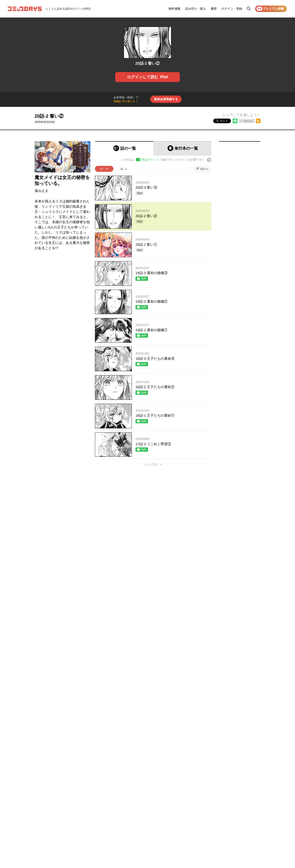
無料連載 (174, 9)
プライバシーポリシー (247, 804)
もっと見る (151, 464)
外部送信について (244, 810)
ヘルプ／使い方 (214, 804)
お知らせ (210, 797)
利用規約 (238, 797)
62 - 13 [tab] (104, 169)
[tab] (124, 148)
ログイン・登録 (232, 9)
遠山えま (41, 191)
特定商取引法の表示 (245, 817)
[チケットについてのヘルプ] (209, 160)
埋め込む (249, 121)
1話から (204, 169)
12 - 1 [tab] (124, 169)
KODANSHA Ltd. (93, 852)
